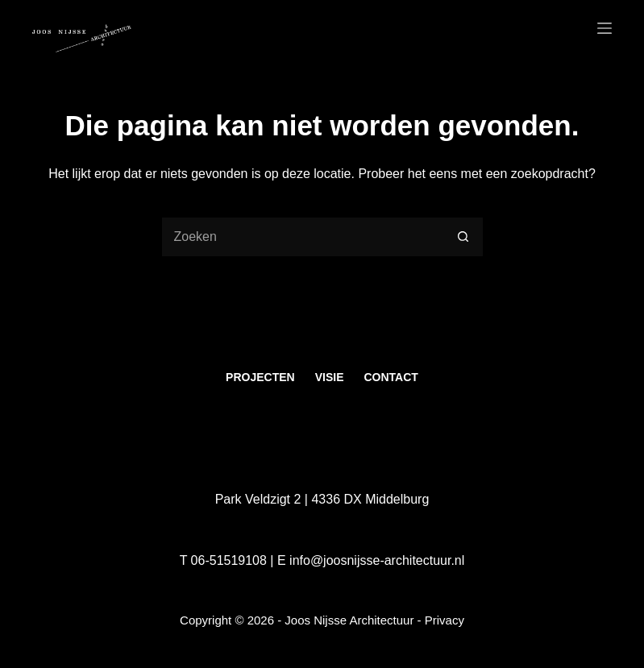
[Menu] (605, 28)
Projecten (260, 377)
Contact (391, 377)
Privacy (445, 620)
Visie (330, 377)
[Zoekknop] (463, 237)
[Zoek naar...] (302, 237)
